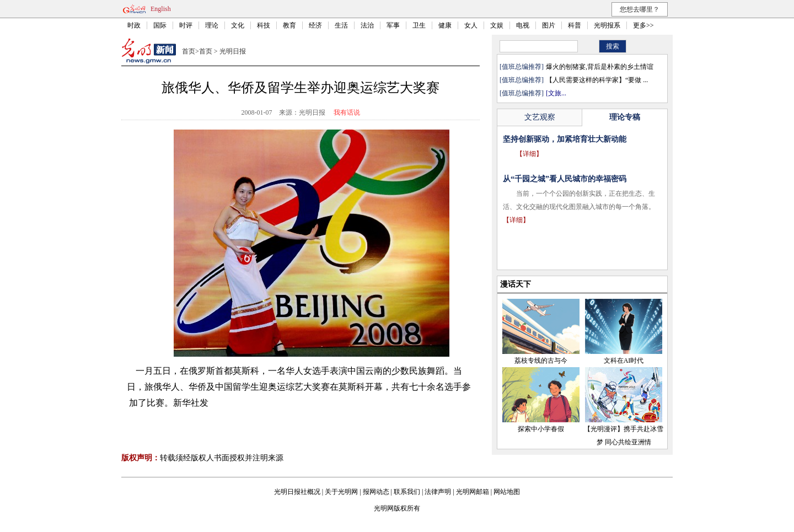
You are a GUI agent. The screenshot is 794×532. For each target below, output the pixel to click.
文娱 (497, 25)
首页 (189, 51)
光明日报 (233, 51)
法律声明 (438, 492)
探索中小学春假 (541, 429)
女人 (471, 25)
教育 (289, 25)
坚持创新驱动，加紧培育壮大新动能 (565, 139)
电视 (523, 25)
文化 (238, 25)
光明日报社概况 (297, 492)
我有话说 (347, 112)
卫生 (419, 25)
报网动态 (376, 492)
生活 (341, 25)
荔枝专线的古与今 (541, 361)
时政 (134, 25)
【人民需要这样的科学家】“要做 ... (597, 80)
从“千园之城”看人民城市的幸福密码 (565, 179)
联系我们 (407, 492)
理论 (212, 25)
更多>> (643, 25)
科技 (264, 25)
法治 (367, 25)
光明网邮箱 (473, 492)
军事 (393, 25)
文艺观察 (540, 117)
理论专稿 (625, 117)
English (161, 9)
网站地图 (507, 492)
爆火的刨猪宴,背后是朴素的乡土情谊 (600, 67)
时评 (186, 25)
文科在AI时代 (624, 361)
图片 (549, 25)
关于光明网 (341, 492)
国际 (160, 25)
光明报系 (607, 25)
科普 (575, 25)
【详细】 (529, 154)
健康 (445, 25)
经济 (315, 25)
